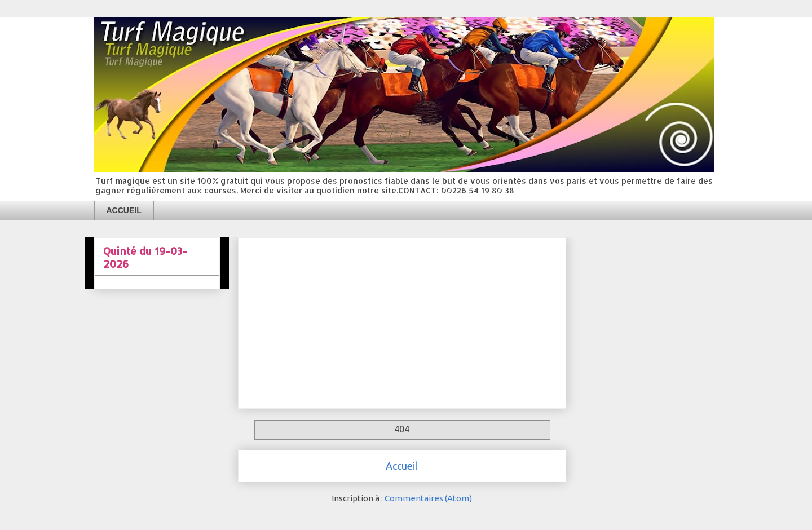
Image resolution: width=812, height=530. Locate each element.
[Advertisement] (402, 321)
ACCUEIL (124, 210)
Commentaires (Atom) (428, 498)
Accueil (402, 466)
